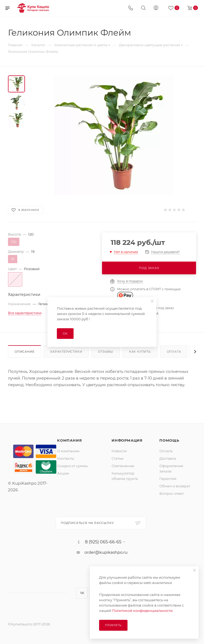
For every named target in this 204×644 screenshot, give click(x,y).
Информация (127, 440)
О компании (68, 451)
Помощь (169, 440)
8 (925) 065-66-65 (103, 542)
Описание (24, 352)
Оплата (174, 352)
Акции (63, 473)
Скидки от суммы (72, 466)
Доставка (168, 458)
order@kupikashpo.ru (106, 552)
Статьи (118, 458)
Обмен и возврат (175, 486)
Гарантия (168, 479)
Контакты (66, 458)
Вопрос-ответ (172, 493)
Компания (69, 440)
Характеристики (66, 352)
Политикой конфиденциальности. (143, 611)
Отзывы (106, 352)
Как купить (140, 352)
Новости (119, 451)
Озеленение (123, 466)
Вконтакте (82, 593)
